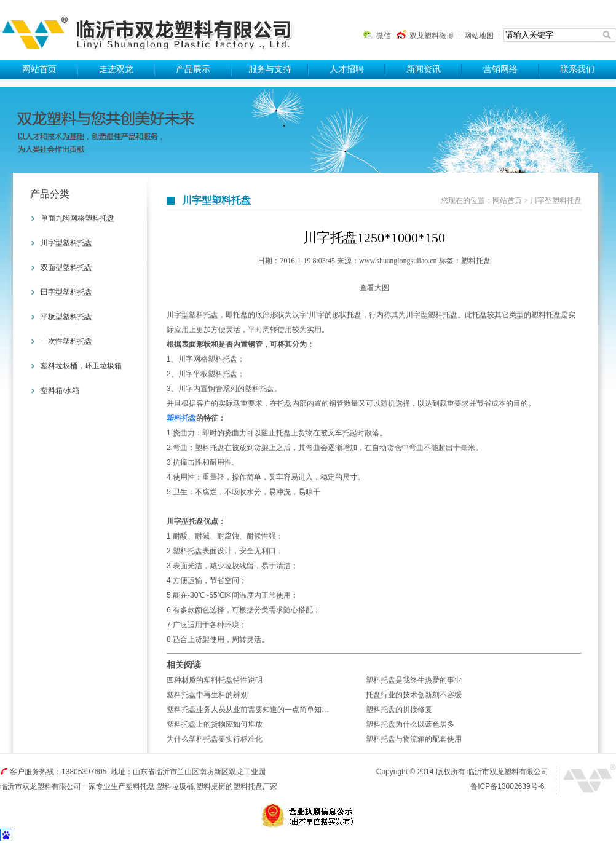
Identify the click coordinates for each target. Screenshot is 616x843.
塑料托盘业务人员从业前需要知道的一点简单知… (248, 710)
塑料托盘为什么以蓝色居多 (410, 724)
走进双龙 (116, 69)
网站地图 (479, 36)
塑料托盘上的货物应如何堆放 (215, 724)
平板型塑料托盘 (66, 317)
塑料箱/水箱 (60, 390)
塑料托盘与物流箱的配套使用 (414, 739)
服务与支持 (270, 69)
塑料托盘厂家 (255, 786)
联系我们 (577, 69)
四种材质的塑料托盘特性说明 (215, 680)
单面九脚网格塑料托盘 (77, 218)
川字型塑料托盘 (66, 243)
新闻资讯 (424, 69)
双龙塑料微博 (432, 36)
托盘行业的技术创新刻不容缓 (414, 695)
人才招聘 (347, 69)
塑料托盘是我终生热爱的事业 (414, 680)
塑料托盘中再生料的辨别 (207, 695)
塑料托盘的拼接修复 (399, 710)
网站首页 (39, 69)
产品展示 (193, 69)
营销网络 (500, 69)
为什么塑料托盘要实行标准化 (215, 739)
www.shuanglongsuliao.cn (398, 261)
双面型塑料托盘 (66, 267)
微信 (384, 36)
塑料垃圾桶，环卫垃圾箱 (81, 366)
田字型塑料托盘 (66, 292)
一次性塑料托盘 (66, 341)
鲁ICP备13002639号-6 (507, 786)
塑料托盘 (152, 30)
